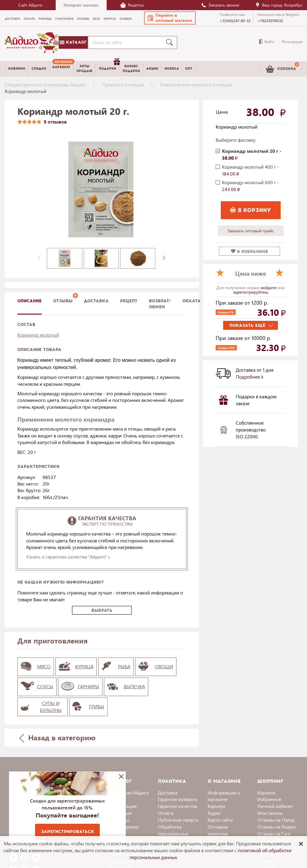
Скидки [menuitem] (39, 69)
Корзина (266, 793)
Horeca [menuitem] (172, 69)
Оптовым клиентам (218, 830)
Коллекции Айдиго (128, 793)
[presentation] (39, 258)
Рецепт (129, 301)
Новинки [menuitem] (17, 69)
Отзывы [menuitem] (83, 19)
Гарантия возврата (178, 799)
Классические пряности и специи (196, 84)
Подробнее (249, 377)
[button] (170, 18)
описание (30, 301)
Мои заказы (270, 813)
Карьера (216, 806)
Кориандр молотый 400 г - (250, 170)
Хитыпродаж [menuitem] (84, 68)
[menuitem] (61, 69)
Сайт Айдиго (30, 5)
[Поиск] (171, 42)
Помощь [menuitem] (45, 19)
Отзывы (63, 301)
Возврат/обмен (160, 304)
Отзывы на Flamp (276, 820)
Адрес (214, 813)
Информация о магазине (224, 796)
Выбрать (102, 610)
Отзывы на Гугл (274, 833)
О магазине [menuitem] (64, 19)
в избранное (249, 252)
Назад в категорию (57, 737)
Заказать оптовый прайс (251, 231)
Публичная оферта (178, 820)
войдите (269, 287)
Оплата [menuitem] (29, 19)
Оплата (192, 301)
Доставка (168, 793)
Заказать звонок (220, 5)
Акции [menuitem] (152, 69)
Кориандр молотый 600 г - (250, 186)
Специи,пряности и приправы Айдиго (45, 84)
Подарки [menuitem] (109, 66)
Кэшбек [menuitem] (126, 19)
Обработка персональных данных (173, 833)
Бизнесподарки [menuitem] (131, 68)
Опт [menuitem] (189, 69)
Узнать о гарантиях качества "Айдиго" (68, 557)
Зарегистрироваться (67, 832)
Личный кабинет (275, 806)
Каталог (73, 42)
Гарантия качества (177, 806)
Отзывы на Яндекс (277, 827)
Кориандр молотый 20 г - (252, 154)
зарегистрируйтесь (251, 292)
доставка (96, 301)
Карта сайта (220, 820)
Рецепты (132, 5)
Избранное (269, 799)
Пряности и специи (123, 84)
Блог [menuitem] (97, 19)
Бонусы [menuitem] (110, 19)
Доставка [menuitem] (13, 19)
